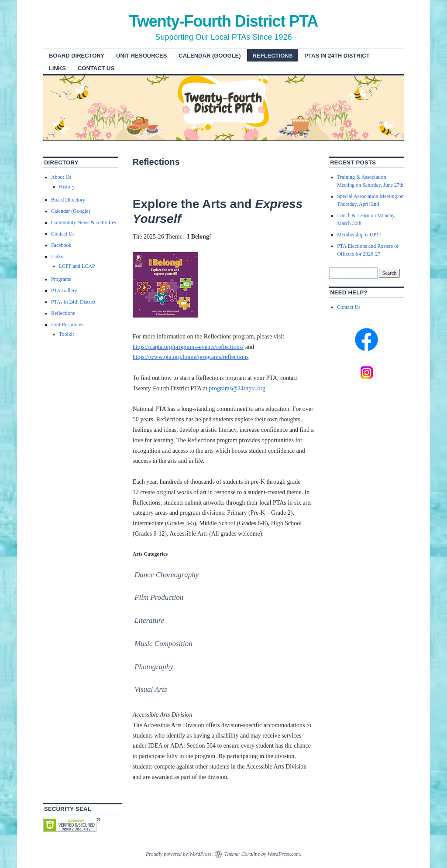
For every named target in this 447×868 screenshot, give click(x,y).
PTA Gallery (64, 290)
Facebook (61, 245)
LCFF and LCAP (77, 266)
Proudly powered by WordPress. (179, 854)
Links (57, 68)
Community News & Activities (84, 222)
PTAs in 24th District (337, 56)
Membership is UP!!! (359, 235)
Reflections (273, 56)
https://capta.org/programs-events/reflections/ (188, 347)
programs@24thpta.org (237, 388)
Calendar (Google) (210, 56)
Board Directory (77, 56)
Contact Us (96, 68)
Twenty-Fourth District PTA (224, 21)
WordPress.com (284, 854)
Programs (61, 279)
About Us (61, 177)
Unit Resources (141, 56)
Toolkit (67, 334)
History (67, 187)
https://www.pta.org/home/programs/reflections (191, 357)
